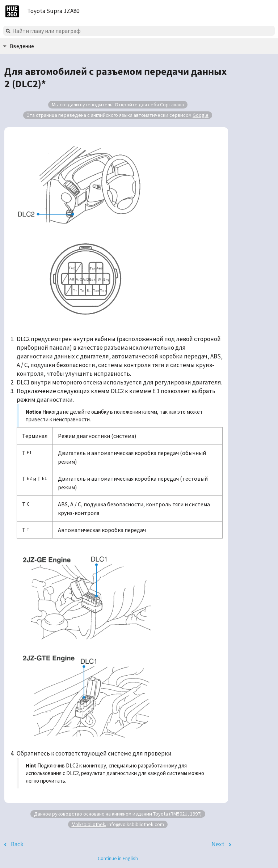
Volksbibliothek (88, 824)
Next (218, 844)
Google (201, 115)
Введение (22, 46)
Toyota (161, 814)
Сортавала (172, 105)
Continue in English (118, 858)
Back (17, 844)
